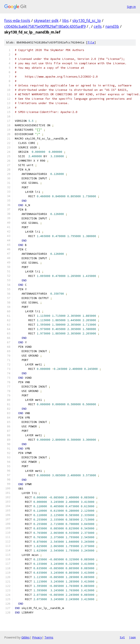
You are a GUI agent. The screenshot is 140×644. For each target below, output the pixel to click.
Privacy (37, 637)
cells (98, 26)
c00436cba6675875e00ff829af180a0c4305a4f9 (45, 26)
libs (65, 20)
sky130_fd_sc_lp (87, 20)
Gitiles (25, 637)
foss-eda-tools (17, 20)
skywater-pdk (46, 20)
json (132, 637)
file (91, 42)
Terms (49, 637)
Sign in (131, 7)
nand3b (112, 26)
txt (122, 637)
